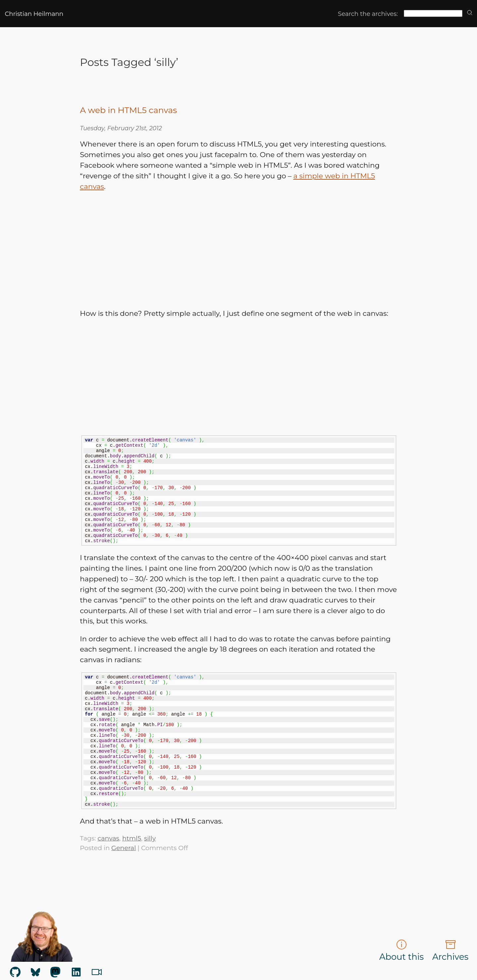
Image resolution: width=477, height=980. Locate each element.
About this (401, 951)
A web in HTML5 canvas (128, 110)
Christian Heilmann (34, 14)
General (124, 848)
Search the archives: (368, 14)
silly (150, 838)
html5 (132, 838)
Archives (450, 951)
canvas (108, 838)
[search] (470, 13)
